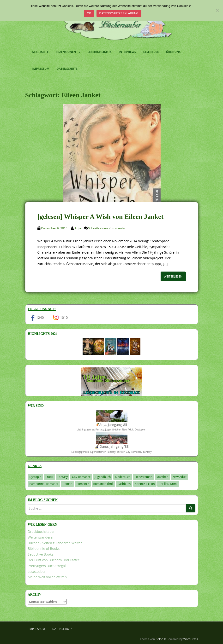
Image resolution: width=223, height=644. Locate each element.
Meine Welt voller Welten (47, 577)
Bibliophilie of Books (44, 548)
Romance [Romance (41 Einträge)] (83, 484)
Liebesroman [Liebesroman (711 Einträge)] (143, 477)
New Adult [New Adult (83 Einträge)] (180, 477)
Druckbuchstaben (42, 531)
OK (89, 13)
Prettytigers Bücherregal (47, 566)
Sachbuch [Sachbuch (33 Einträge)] (124, 484)
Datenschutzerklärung (119, 13)
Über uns (173, 52)
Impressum (41, 69)
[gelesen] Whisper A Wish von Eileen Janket (100, 217)
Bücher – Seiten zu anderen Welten (55, 543)
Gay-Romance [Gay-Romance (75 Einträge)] (81, 477)
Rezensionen (66, 52)
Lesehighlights (100, 52)
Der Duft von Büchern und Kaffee (54, 560)
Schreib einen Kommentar (107, 228)
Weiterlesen (173, 276)
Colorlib (161, 639)
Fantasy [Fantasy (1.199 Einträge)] (63, 477)
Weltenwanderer (41, 537)
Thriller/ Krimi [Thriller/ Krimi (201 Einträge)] (168, 484)
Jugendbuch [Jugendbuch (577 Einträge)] (103, 477)
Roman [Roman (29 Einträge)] (67, 484)
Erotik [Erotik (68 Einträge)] (49, 477)
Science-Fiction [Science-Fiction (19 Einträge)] (145, 484)
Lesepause (151, 52)
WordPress (191, 639)
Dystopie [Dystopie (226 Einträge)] (35, 477)
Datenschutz (67, 69)
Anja (78, 228)
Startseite (41, 52)
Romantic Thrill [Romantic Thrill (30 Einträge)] (103, 484)
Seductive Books (41, 554)
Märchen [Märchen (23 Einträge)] (163, 477)
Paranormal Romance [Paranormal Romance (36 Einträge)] (44, 484)
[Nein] (217, 10)
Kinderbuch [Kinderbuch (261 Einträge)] (123, 477)
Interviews (127, 52)
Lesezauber (37, 571)
